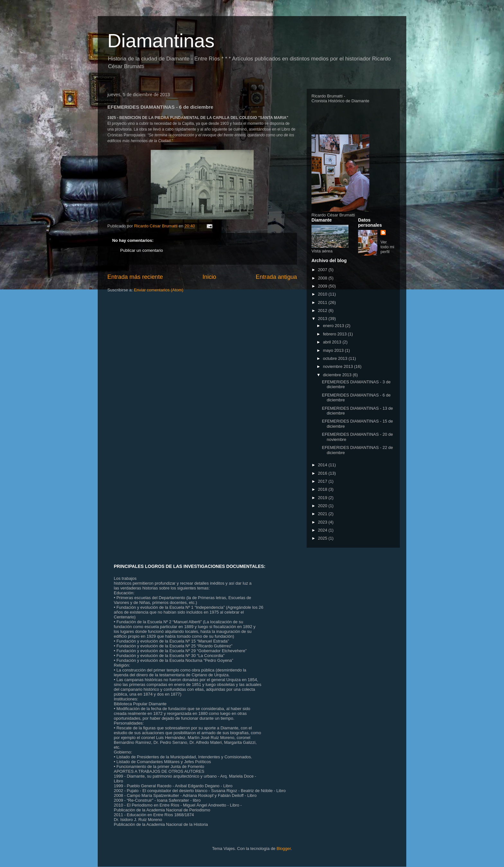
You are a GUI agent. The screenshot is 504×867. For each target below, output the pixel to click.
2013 (323, 319)
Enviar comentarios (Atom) (158, 290)
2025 (323, 538)
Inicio (209, 277)
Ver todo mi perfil (387, 247)
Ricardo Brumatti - (328, 96)
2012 (323, 310)
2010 (323, 294)
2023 (323, 522)
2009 (323, 286)
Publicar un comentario (142, 250)
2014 (323, 465)
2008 (323, 278)
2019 (323, 498)
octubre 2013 (336, 358)
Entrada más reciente (135, 277)
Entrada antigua (276, 277)
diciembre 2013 (338, 375)
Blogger (283, 849)
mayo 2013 (334, 350)
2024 (323, 530)
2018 (323, 489)
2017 (323, 481)
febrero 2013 (335, 334)
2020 (323, 506)
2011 (323, 302)
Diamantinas (161, 41)
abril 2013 (333, 342)
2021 (323, 514)
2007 (323, 270)
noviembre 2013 (339, 366)
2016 (323, 473)
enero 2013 (334, 326)
